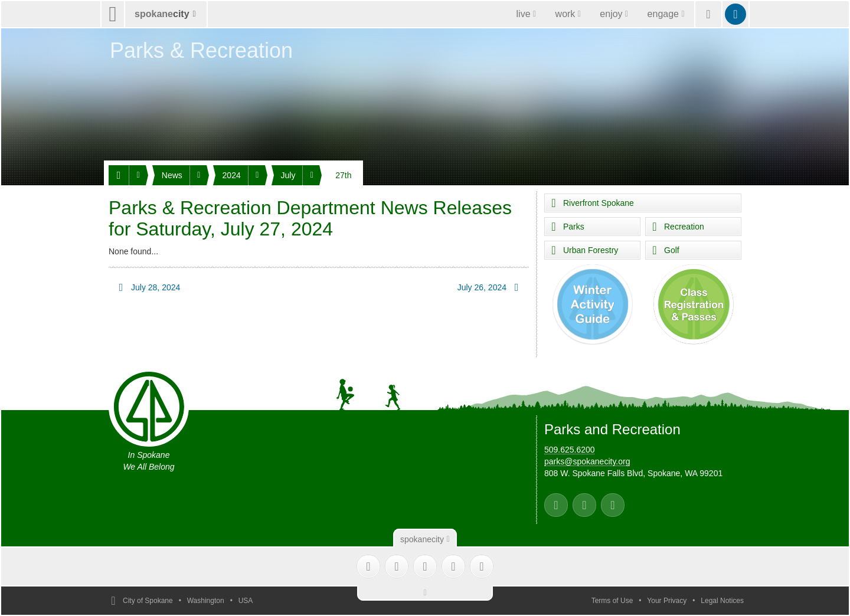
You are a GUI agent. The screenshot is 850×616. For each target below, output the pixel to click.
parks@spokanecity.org (587, 461)
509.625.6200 (570, 450)
